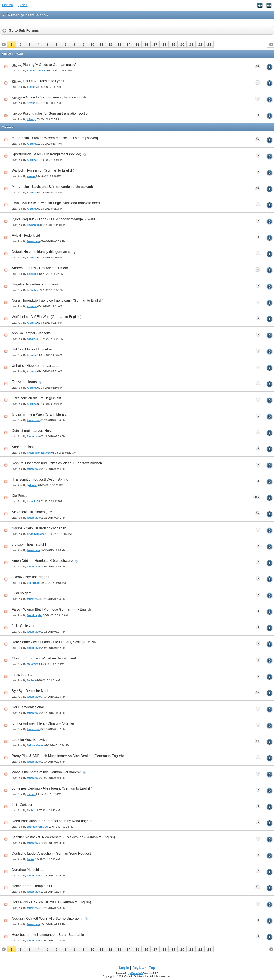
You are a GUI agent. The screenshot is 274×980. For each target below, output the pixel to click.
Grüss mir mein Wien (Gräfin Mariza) (40, 414)
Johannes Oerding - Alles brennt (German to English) (52, 788)
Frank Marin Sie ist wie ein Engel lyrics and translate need (56, 203)
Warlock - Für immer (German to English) (43, 170)
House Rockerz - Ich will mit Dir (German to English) (51, 902)
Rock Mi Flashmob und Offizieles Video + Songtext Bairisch (57, 463)
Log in (124, 968)
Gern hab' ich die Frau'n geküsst (36, 398)
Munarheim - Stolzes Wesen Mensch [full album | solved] (55, 138)
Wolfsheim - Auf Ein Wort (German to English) (47, 317)
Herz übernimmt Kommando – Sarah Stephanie (48, 935)
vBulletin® (136, 973)
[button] (11, 44)
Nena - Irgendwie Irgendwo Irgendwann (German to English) (58, 301)
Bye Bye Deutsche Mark (30, 691)
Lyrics (23, 5)
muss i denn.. (22, 675)
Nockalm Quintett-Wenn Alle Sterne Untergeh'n (48, 918)
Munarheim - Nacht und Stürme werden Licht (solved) (52, 187)
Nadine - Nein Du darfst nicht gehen (39, 528)
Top (152, 968)
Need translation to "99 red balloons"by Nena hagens (52, 821)
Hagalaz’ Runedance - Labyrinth (36, 284)
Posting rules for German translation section (56, 114)
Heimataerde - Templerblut (32, 886)
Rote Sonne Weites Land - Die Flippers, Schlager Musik (54, 642)
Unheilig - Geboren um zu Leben (36, 366)
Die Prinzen (21, 496)
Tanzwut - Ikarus (24, 382)
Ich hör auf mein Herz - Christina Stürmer (43, 723)
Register (139, 968)
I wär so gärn (22, 593)
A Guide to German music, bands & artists (55, 97)
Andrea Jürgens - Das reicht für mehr (40, 268)
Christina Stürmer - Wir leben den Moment (44, 658)
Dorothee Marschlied (28, 870)
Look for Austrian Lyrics (30, 740)
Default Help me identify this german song (44, 252)
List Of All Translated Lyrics (43, 81)
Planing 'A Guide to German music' (49, 65)
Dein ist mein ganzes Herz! (32, 431)
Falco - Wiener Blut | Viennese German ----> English (51, 610)
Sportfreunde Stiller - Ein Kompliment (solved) (47, 154)
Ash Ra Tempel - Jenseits (31, 333)
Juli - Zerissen (22, 805)
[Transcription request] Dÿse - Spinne (40, 479)
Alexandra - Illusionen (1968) (34, 512)
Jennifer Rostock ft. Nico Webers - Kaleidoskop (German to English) (63, 837)
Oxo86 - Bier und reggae (31, 577)
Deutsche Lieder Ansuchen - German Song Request (51, 853)
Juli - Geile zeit (23, 626)
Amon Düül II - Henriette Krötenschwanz (42, 561)
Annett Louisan (23, 447)
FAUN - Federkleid (26, 235)
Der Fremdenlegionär (28, 707)
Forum (7, 5)
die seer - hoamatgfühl (29, 544)
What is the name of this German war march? (46, 772)
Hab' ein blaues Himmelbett (33, 349)
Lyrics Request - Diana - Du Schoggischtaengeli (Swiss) (54, 219)
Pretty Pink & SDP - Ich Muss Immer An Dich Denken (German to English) (68, 756)
